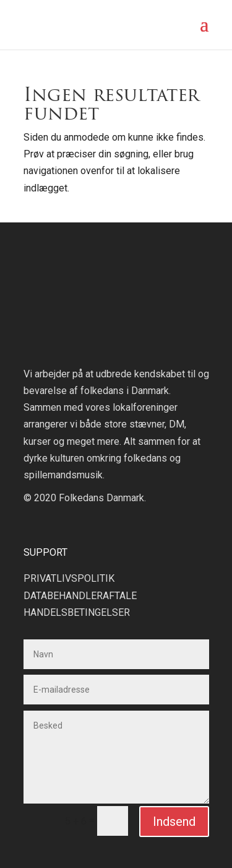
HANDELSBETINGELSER (77, 612)
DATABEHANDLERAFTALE (80, 596)
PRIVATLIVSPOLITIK (69, 578)
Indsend (174, 822)
